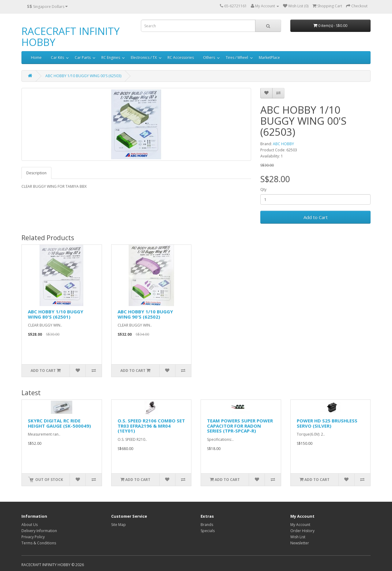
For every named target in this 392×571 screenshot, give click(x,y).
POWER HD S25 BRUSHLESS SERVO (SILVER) (327, 423)
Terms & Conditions (39, 543)
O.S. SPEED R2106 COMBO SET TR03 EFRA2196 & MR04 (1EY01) (151, 426)
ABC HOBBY (283, 144)
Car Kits (57, 57)
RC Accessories (181, 57)
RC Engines (111, 57)
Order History (302, 531)
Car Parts (83, 57)
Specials (208, 531)
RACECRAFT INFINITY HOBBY (71, 37)
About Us (30, 525)
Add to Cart (316, 217)
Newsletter (300, 543)
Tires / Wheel (237, 57)
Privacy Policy (33, 537)
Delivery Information (39, 531)
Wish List (298, 537)
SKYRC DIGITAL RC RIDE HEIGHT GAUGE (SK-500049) (59, 423)
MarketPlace (269, 57)
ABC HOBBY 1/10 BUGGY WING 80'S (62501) (56, 314)
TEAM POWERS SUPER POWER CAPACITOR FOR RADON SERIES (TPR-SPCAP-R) (240, 426)
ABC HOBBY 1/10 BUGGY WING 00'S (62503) (83, 76)
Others (209, 57)
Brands (207, 525)
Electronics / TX (144, 57)
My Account (300, 525)
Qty (263, 189)
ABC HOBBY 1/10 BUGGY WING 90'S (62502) (145, 314)
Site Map (119, 525)
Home (36, 57)
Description (36, 173)
